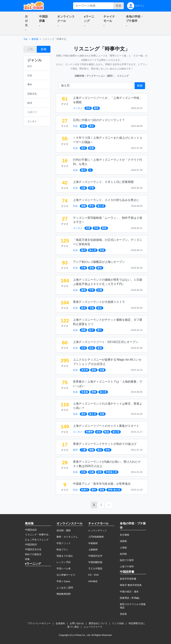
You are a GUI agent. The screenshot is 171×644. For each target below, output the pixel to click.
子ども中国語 (95, 569)
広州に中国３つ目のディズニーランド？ (99, 120)
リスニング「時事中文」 (38, 535)
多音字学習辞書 (128, 579)
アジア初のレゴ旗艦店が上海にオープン (99, 262)
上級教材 (93, 550)
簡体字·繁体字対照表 (131, 585)
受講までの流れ (65, 556)
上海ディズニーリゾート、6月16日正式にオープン (106, 342)
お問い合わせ (77, 623)
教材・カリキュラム (67, 537)
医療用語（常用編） (130, 598)
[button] (28, 23)
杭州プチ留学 (127, 560)
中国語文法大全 (33, 549)
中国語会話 (31, 530)
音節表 (123, 614)
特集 (27, 559)
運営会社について (98, 623)
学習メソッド (64, 543)
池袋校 (123, 541)
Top (25, 39)
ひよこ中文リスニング (37, 540)
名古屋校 (125, 535)
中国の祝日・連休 (129, 592)
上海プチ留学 (127, 567)
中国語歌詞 (31, 545)
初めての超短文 (33, 554)
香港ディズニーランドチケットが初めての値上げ (105, 444)
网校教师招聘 (64, 594)
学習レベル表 (64, 569)
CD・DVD (94, 575)
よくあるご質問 (65, 588)
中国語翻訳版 (95, 562)
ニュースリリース (93, 627)
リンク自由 (118, 623)
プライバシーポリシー (39, 623)
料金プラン (62, 550)
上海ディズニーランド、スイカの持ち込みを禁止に (106, 200)
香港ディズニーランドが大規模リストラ (99, 302)
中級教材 (93, 543)
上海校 (123, 548)
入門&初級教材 (96, 537)
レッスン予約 (64, 562)
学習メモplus (63, 581)
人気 (30, 49)
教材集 (35, 39)
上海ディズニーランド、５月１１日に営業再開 (103, 182)
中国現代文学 (95, 556)
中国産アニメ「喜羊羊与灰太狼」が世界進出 (102, 484)
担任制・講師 (64, 530)
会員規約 (60, 623)
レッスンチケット (98, 530)
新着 (44, 49)
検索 (119, 6)
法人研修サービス (66, 575)
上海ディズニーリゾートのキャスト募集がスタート (106, 426)
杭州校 (123, 554)
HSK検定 (93, 581)
